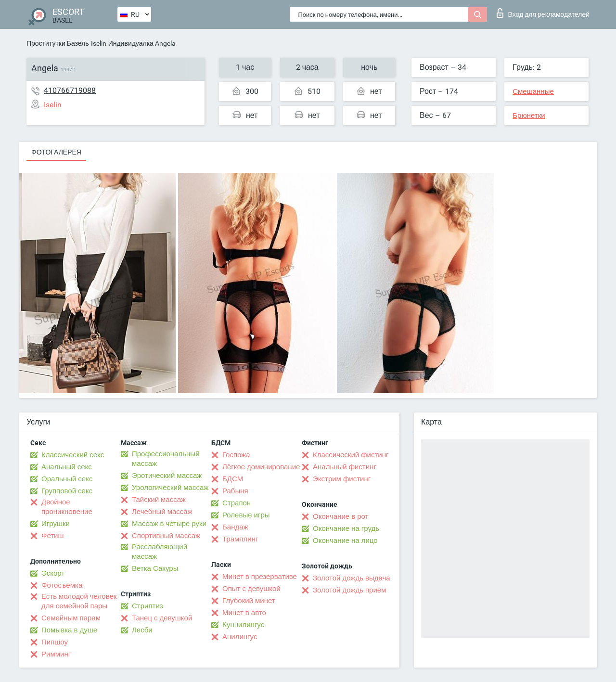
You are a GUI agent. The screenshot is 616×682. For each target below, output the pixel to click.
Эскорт (53, 573)
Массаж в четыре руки (169, 524)
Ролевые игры (246, 515)
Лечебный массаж (162, 512)
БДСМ (233, 479)
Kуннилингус (243, 625)
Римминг (56, 654)
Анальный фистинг (345, 467)
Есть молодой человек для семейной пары (79, 601)
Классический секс (73, 455)
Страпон (237, 503)
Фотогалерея (56, 152)
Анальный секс (67, 467)
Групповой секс (67, 491)
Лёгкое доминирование (261, 467)
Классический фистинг (351, 455)
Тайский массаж (159, 500)
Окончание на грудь (346, 528)
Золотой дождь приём (349, 590)
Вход (543, 13)
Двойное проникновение (67, 507)
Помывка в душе (69, 630)
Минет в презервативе (260, 577)
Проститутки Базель (58, 43)
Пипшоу (55, 642)
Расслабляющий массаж (160, 552)
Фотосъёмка (62, 585)
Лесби (142, 630)
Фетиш (53, 536)
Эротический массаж (167, 476)
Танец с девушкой (162, 618)
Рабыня (235, 491)
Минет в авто (244, 613)
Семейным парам (71, 618)
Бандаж (235, 527)
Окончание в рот (340, 516)
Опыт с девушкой (251, 589)
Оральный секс (67, 479)
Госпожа (236, 455)
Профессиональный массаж (166, 459)
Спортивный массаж (166, 536)
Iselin (99, 43)
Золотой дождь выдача (352, 578)
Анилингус (240, 637)
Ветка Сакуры (155, 568)
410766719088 (70, 90)
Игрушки (56, 524)
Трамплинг (240, 539)
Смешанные (533, 91)
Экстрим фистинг (342, 479)
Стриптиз (148, 606)
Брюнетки (529, 116)
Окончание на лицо (345, 540)
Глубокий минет (249, 601)
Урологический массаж (170, 488)
